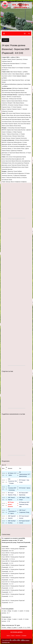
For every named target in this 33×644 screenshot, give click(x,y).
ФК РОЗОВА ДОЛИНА (20, 6)
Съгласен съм (6, 642)
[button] (16, 199)
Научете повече (25, 640)
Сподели (5, 40)
